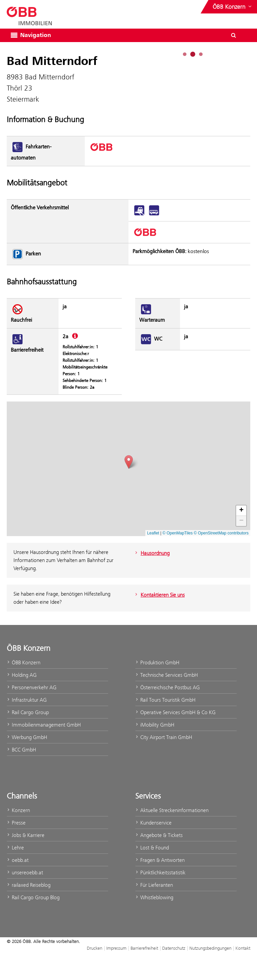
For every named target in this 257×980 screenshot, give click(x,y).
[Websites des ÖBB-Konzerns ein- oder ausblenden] (233, 7)
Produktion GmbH (157, 662)
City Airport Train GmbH (164, 737)
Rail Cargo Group (28, 712)
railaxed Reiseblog (29, 885)
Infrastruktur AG (27, 700)
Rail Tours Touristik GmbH (165, 700)
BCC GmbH (21, 750)
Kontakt (243, 948)
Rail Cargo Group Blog (33, 897)
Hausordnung (152, 553)
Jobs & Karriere (26, 835)
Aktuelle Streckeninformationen (172, 810)
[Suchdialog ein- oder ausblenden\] (233, 35)
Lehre (15, 848)
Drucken (95, 948)
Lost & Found (152, 848)
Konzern (18, 810)
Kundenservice (153, 823)
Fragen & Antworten (160, 860)
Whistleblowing (154, 897)
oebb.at (18, 860)
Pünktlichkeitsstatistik (160, 872)
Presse (16, 823)
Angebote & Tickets (159, 835)
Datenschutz (174, 948)
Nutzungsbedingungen (210, 948)
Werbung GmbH (27, 737)
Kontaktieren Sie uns (159, 595)
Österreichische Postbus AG (168, 687)
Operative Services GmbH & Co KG (175, 712)
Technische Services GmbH (167, 675)
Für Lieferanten (154, 885)
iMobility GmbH (155, 725)
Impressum (116, 948)
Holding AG (22, 675)
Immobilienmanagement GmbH (44, 725)
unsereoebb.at (25, 872)
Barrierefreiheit (144, 948)
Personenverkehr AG (32, 687)
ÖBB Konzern (24, 662)
